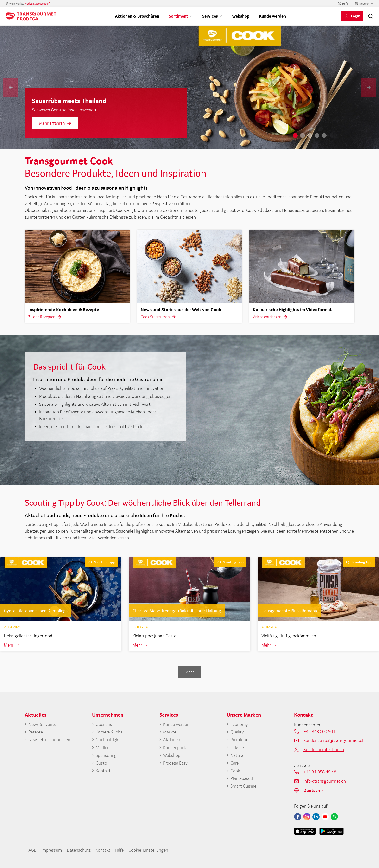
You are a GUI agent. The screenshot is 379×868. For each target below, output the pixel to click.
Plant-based (242, 778)
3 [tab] (310, 135)
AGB (32, 850)
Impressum (52, 850)
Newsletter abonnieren (49, 739)
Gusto (101, 763)
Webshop (241, 16)
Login (356, 16)
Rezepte (36, 732)
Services (210, 16)
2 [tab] (303, 135)
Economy (239, 724)
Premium (239, 739)
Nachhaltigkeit (109, 739)
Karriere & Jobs (109, 732)
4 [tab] (317, 135)
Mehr (9, 645)
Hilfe (345, 4)
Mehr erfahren (55, 123)
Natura (237, 755)
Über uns (104, 724)
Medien (103, 747)
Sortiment (178, 16)
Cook (235, 771)
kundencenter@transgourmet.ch (329, 740)
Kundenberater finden (324, 749)
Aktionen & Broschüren (137, 16)
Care (234, 763)
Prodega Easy (175, 763)
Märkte (170, 732)
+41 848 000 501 (319, 731)
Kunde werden (272, 16)
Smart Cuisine (243, 786)
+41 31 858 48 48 (320, 772)
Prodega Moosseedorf (37, 4)
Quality (237, 732)
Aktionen (172, 739)
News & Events (42, 724)
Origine (237, 747)
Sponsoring (106, 755)
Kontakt (103, 771)
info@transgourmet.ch (325, 781)
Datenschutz (79, 850)
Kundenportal (176, 747)
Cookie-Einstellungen (148, 850)
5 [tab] (324, 135)
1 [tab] (295, 135)
